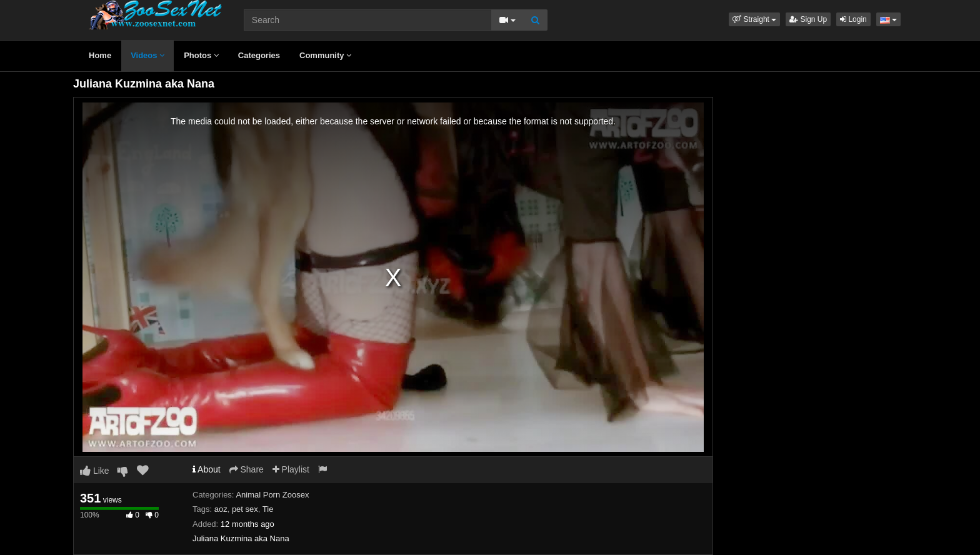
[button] (754, 19)
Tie (268, 509)
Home (100, 55)
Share (247, 469)
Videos (147, 55)
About (207, 469)
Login (853, 19)
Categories (259, 55)
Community (325, 55)
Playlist (291, 469)
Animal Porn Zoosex (272, 495)
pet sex (245, 509)
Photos (201, 55)
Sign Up (808, 19)
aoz (221, 509)
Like (95, 471)
